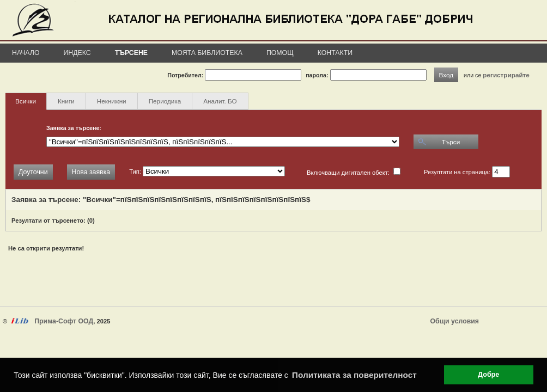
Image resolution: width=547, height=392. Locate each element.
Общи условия (455, 321)
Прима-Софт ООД (64, 321)
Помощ (280, 53)
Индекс (77, 53)
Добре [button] (488, 375)
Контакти (335, 53)
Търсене (131, 53)
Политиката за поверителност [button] (354, 375)
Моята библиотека (207, 53)
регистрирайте (506, 75)
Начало (26, 53)
